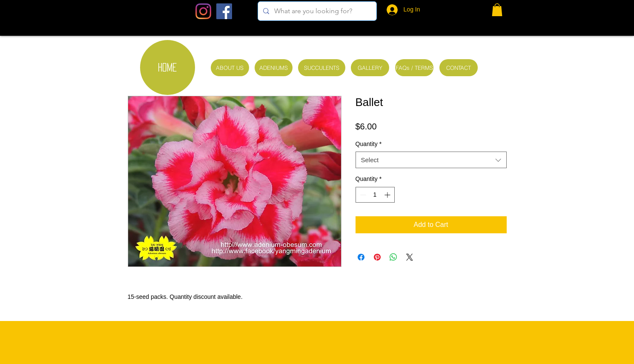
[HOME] (168, 67)
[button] (497, 10)
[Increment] (388, 195)
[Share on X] (410, 257)
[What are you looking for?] (316, 11)
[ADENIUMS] (274, 68)
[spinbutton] (375, 195)
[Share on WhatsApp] (393, 257)
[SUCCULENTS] (322, 68)
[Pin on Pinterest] (377, 257)
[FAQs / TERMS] (414, 68)
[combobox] (431, 160)
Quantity (369, 144)
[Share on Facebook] (361, 257)
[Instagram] (203, 11)
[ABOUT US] (230, 68)
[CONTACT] (459, 68)
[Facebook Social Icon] (224, 11)
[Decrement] (362, 195)
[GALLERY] (370, 68)
